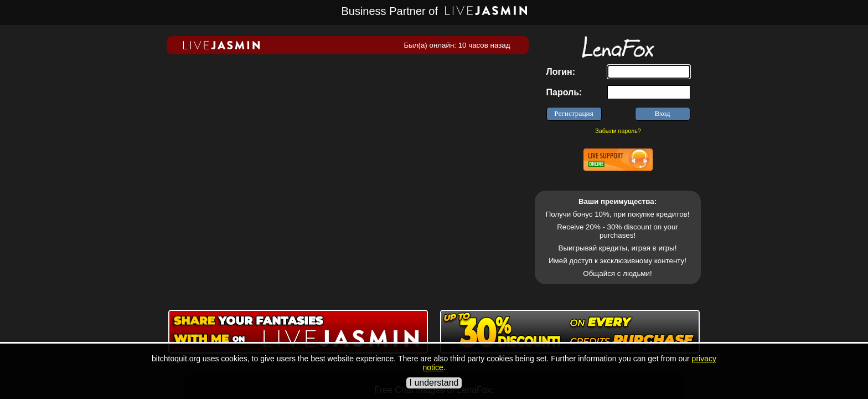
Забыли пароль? (618, 131)
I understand (434, 383)
